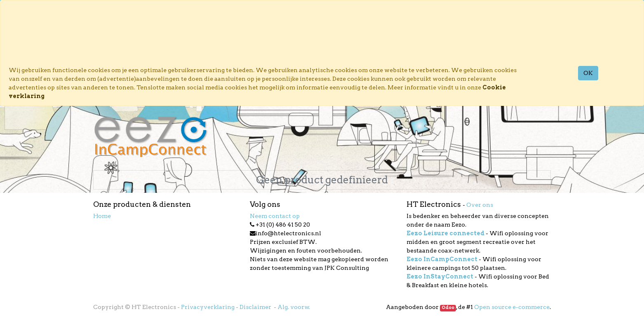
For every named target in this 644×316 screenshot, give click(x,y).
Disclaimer (256, 307)
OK (588, 73)
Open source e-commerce (512, 307)
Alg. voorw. (294, 307)
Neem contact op (275, 216)
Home (102, 216)
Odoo (448, 308)
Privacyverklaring (208, 307)
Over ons (480, 205)
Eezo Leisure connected (445, 233)
